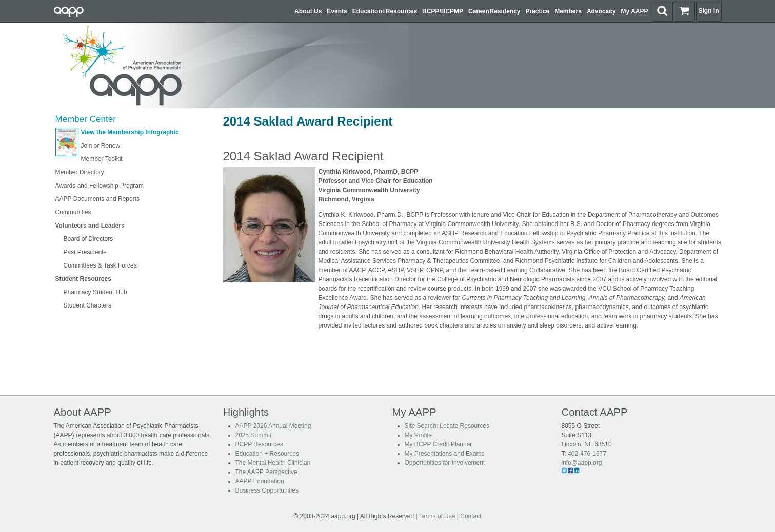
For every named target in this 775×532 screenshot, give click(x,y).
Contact (471, 516)
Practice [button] (538, 11)
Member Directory (80, 172)
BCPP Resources (259, 444)
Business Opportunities (267, 490)
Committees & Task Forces (100, 265)
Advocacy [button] (601, 11)
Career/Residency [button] (494, 11)
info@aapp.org (582, 463)
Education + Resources (267, 454)
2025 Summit (254, 435)
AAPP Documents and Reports (98, 199)
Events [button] (337, 11)
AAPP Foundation (260, 481)
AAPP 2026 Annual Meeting (273, 426)
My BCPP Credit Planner (439, 444)
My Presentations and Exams (445, 454)
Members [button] (568, 11)
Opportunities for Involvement (445, 463)
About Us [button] (308, 11)
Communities (73, 212)
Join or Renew (101, 146)
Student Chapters (87, 305)
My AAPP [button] (635, 11)
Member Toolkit (102, 159)
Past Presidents (85, 252)
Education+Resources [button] (385, 11)
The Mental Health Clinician (273, 463)
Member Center (86, 119)
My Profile (418, 435)
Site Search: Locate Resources (447, 426)
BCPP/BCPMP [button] (443, 11)
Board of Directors (88, 239)
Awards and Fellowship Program (100, 186)
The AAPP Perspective (266, 472)
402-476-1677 (587, 454)
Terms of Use (437, 516)
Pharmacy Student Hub (95, 292)
